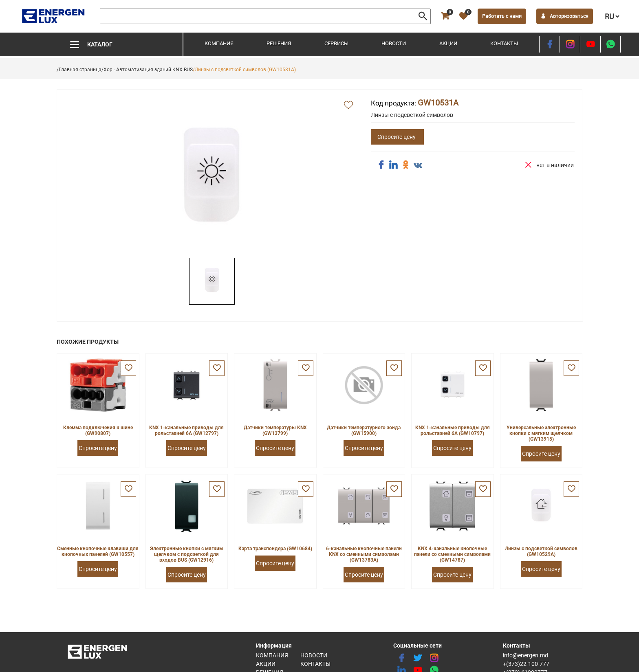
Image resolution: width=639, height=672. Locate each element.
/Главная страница (79, 70)
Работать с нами (502, 16)
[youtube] (590, 44)
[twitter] (418, 658)
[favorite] (463, 16)
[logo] (54, 16)
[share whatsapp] (610, 44)
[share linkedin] (393, 165)
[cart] (445, 16)
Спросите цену (397, 137)
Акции (448, 43)
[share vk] (418, 166)
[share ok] (405, 165)
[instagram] (570, 44)
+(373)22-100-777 (526, 664)
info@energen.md (526, 655)
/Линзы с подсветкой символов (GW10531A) (244, 70)
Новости (394, 43)
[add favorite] (348, 105)
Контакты (504, 43)
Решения (279, 43)
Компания (219, 43)
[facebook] (550, 44)
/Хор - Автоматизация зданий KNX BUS (147, 70)
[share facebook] (381, 165)
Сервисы (336, 43)
